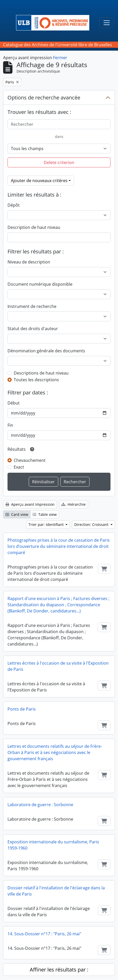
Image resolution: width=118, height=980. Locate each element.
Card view (17, 514)
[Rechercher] (59, 124)
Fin (10, 425)
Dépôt (14, 205)
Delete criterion (59, 162)
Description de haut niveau (34, 227)
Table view (45, 514)
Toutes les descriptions (36, 380)
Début (14, 403)
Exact (19, 467)
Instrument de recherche (32, 306)
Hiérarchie (73, 504)
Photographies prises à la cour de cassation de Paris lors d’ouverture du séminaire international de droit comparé (59, 546)
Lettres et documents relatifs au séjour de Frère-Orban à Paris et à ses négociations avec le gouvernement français (55, 752)
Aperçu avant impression (30, 504)
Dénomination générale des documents (46, 351)
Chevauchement (30, 460)
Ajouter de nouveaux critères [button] (39, 181)
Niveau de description (29, 262)
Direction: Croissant (92, 524)
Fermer (60, 58)
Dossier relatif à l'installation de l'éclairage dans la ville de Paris (56, 891)
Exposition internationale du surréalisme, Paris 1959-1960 (53, 845)
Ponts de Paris (22, 709)
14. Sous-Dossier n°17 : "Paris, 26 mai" (44, 934)
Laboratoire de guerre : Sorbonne (40, 805)
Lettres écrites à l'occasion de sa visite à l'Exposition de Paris (58, 666)
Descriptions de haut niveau (41, 373)
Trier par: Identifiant (47, 524)
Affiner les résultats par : (59, 970)
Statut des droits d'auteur (33, 329)
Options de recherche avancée (44, 98)
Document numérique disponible (40, 284)
